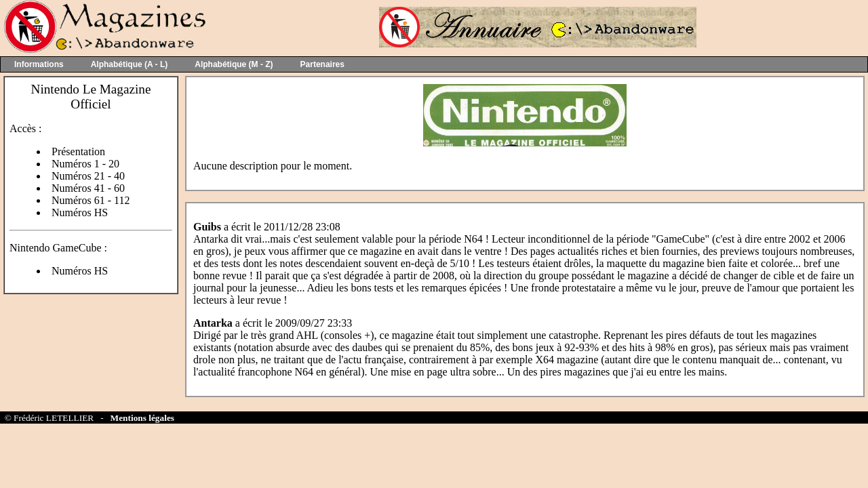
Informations (39, 64)
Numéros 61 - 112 (91, 200)
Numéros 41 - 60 (88, 188)
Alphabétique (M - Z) (234, 64)
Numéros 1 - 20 (85, 164)
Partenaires (322, 64)
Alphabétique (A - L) (130, 64)
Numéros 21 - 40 (88, 176)
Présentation (78, 151)
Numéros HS (80, 212)
